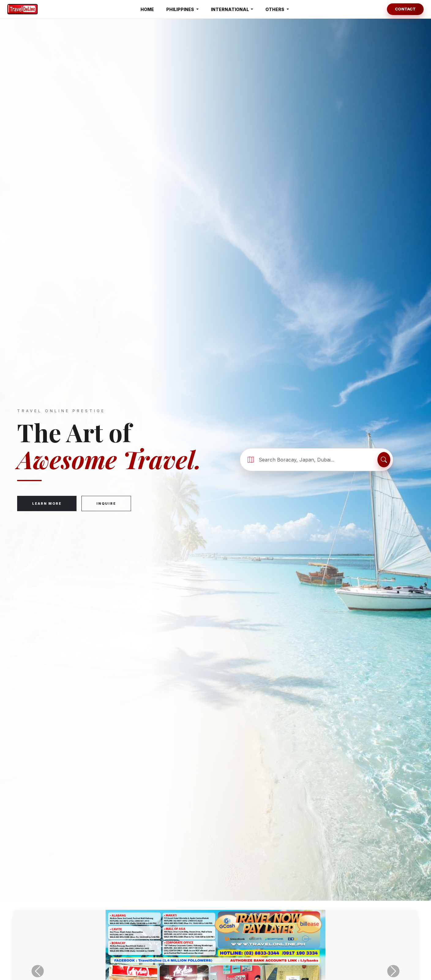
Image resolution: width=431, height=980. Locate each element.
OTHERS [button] (275, 9)
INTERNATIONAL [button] (230, 9)
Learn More (47, 504)
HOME (147, 9)
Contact (405, 9)
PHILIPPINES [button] (181, 9)
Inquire (106, 504)
